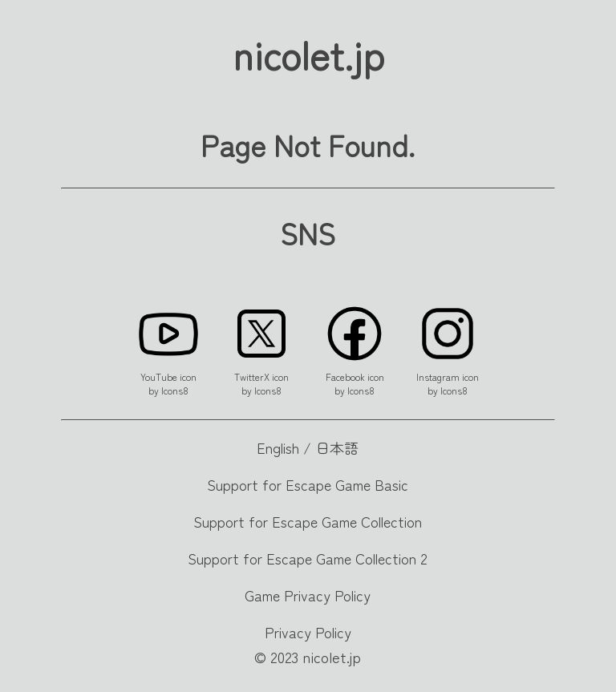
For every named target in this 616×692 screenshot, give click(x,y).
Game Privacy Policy (308, 595)
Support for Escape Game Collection (308, 521)
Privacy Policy (308, 632)
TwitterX (252, 376)
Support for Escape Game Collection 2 (308, 558)
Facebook (345, 376)
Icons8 (175, 390)
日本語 (337, 447)
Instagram (438, 376)
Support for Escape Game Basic (308, 484)
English (278, 447)
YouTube (159, 376)
